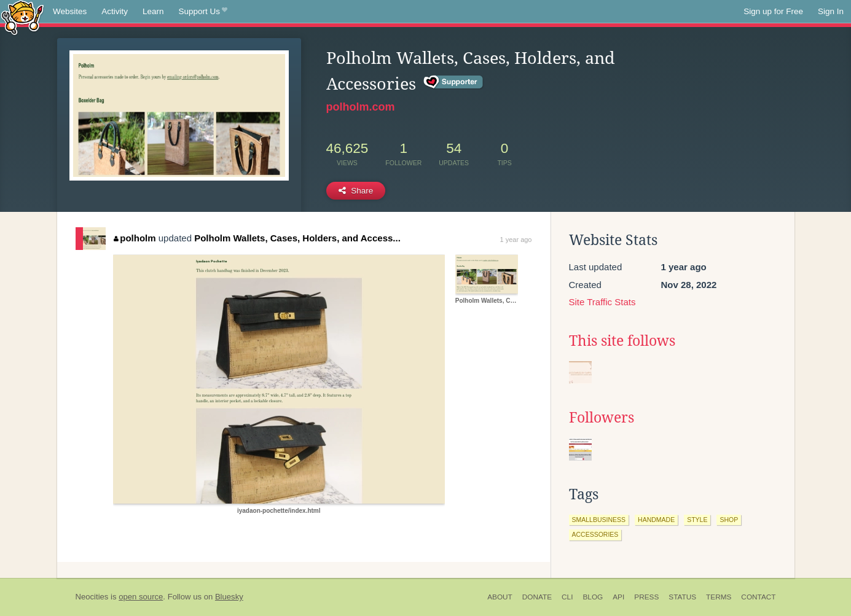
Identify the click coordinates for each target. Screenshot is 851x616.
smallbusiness (599, 520)
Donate (537, 597)
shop (729, 520)
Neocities (92, 597)
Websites (70, 11)
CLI (567, 597)
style (697, 520)
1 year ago (516, 240)
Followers (602, 418)
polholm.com (361, 107)
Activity (115, 11)
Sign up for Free (773, 11)
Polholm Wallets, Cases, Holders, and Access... (297, 238)
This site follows (622, 341)
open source (141, 597)
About (500, 597)
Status (682, 597)
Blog (593, 597)
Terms (719, 597)
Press (646, 597)
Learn (153, 11)
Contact (758, 597)
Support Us (203, 12)
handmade (656, 520)
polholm (135, 238)
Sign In (831, 11)
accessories (595, 534)
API (618, 597)
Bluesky (229, 597)
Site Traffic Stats (602, 302)
